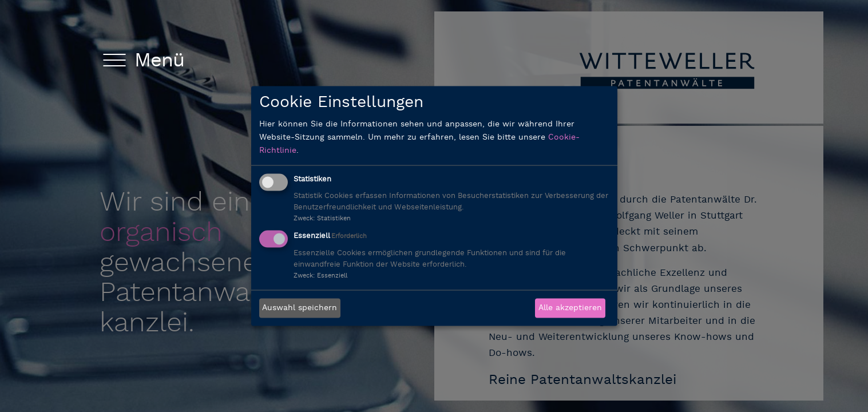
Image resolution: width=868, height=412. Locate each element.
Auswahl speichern (300, 308)
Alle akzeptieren (570, 308)
